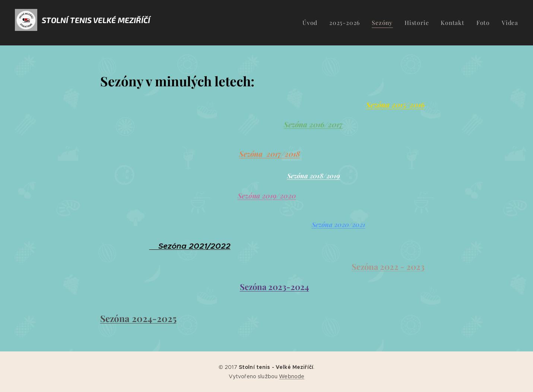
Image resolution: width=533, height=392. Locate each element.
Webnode (292, 376)
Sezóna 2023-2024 (274, 287)
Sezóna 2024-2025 (138, 318)
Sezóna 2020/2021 (338, 224)
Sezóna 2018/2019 (313, 176)
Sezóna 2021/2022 (190, 246)
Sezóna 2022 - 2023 (388, 267)
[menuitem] (320, 23)
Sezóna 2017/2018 (269, 154)
